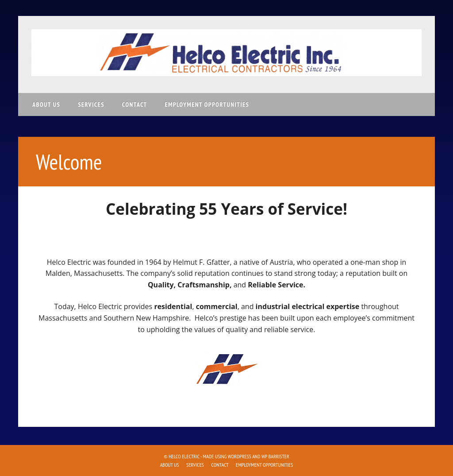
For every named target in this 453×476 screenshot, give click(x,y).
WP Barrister (275, 456)
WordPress (240, 456)
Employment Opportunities (207, 104)
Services (91, 104)
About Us (46, 104)
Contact (135, 104)
